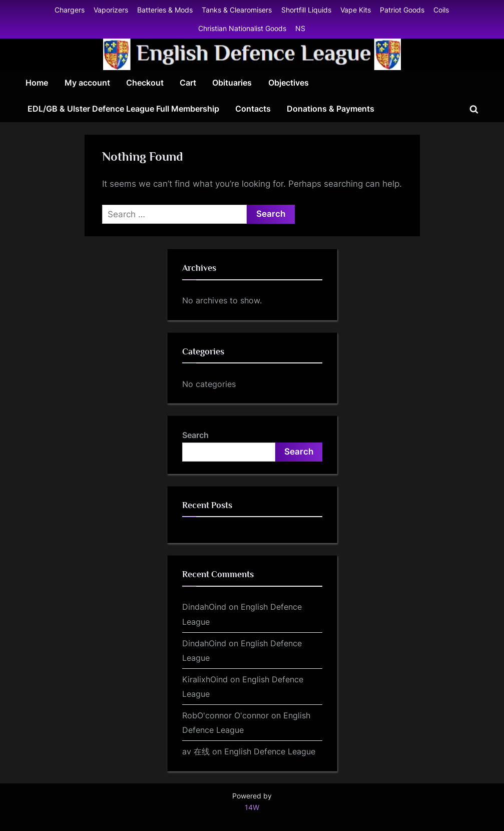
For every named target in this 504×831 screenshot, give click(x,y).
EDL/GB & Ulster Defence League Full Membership (123, 109)
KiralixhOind (205, 679)
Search (195, 435)
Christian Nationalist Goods (242, 28)
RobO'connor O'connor (225, 715)
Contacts (253, 109)
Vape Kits (356, 10)
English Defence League (270, 751)
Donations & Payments (331, 109)
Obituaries (232, 83)
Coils (441, 10)
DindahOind (204, 607)
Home (37, 83)
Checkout (145, 83)
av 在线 (196, 751)
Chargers (70, 10)
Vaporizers (111, 10)
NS (300, 28)
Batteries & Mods (165, 10)
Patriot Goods (402, 10)
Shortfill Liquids (306, 10)
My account (87, 83)
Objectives (289, 83)
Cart (188, 83)
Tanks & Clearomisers (237, 10)
